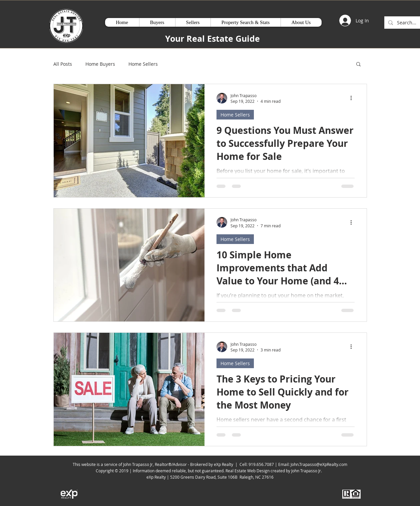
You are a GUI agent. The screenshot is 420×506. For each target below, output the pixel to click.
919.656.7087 (261, 464)
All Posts (63, 64)
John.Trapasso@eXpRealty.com (319, 464)
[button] (358, 65)
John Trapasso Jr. (308, 471)
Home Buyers (100, 64)
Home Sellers (143, 64)
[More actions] (354, 98)
